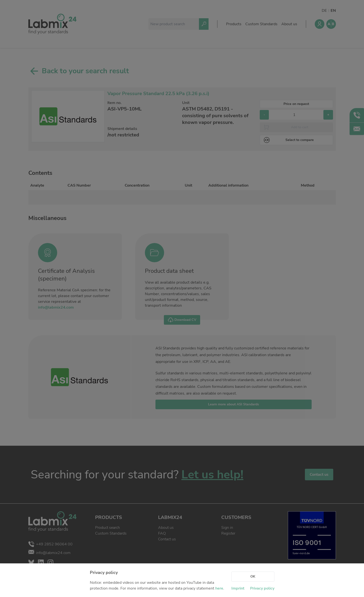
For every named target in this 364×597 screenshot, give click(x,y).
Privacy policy (262, 588)
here (219, 588)
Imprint (238, 588)
